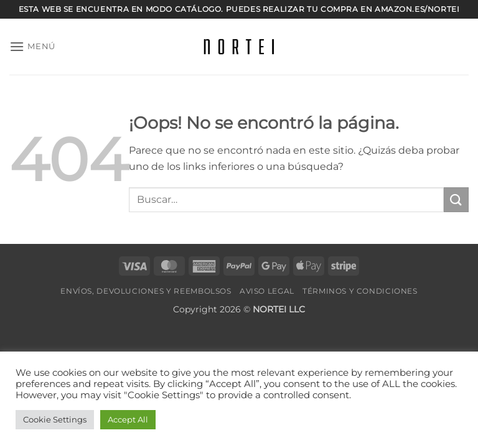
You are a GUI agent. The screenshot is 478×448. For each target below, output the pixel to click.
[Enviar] (456, 199)
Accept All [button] (128, 419)
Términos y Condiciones (360, 291)
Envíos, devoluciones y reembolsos (146, 291)
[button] (32, 46)
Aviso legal (267, 291)
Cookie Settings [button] (55, 419)
